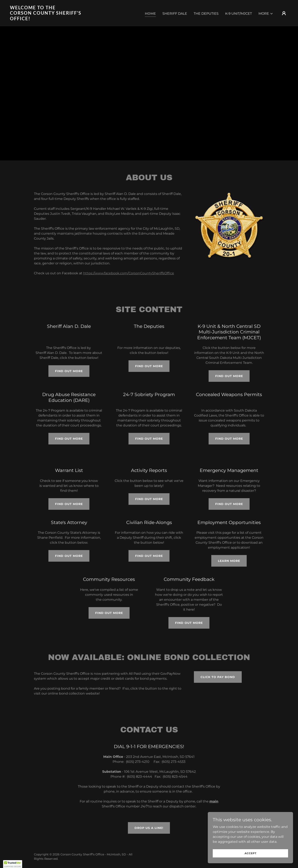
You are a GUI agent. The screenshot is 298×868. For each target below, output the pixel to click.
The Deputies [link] (206, 14)
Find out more (69, 371)
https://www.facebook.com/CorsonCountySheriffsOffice (129, 273)
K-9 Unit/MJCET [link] (239, 14)
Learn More (229, 561)
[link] (49, 19)
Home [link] (150, 14)
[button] (266, 14)
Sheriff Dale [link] (175, 14)
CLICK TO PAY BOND (218, 677)
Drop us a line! (149, 828)
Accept (252, 853)
